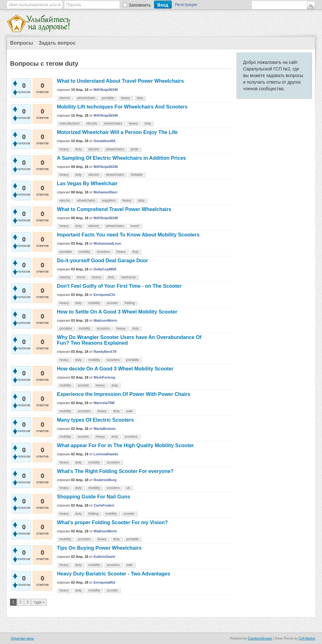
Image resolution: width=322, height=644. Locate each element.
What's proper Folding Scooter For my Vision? (112, 522)
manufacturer (70, 123)
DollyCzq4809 (105, 269)
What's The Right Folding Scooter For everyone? (115, 471)
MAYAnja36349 (106, 90)
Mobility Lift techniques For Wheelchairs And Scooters (122, 107)
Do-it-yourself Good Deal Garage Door (103, 261)
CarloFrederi (104, 505)
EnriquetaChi (104, 295)
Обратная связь (22, 638)
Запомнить (140, 5)
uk (128, 488)
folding (130, 303)
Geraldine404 (105, 141)
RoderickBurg (105, 480)
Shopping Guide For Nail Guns (94, 497)
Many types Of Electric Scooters (95, 420)
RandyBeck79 (105, 352)
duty (140, 98)
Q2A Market (307, 638)
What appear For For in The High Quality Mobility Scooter (125, 445)
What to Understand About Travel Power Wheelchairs (120, 81)
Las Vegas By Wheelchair (87, 183)
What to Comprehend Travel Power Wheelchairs (114, 209)
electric (65, 98)
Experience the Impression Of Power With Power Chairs (124, 394)
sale (130, 411)
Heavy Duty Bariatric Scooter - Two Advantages (114, 574)
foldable (137, 175)
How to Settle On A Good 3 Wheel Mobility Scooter (117, 312)
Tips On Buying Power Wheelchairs (99, 548)
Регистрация (186, 5)
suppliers (109, 200)
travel (135, 226)
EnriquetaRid (104, 582)
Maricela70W (104, 403)
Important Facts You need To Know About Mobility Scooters (128, 235)
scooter (112, 303)
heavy (125, 98)
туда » (39, 602)
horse (81, 277)
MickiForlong (104, 377)
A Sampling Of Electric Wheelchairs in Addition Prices (121, 158)
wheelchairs (86, 98)
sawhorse (128, 277)
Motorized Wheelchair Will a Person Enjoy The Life (117, 132)
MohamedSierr (106, 192)
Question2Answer (260, 638)
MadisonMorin (105, 320)
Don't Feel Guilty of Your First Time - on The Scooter (119, 286)
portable (108, 98)
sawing (65, 277)
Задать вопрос (57, 43)
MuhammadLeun (107, 243)
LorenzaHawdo (106, 454)
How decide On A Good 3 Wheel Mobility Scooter (115, 369)
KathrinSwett (104, 557)
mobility (84, 252)
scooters (103, 252)
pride (135, 149)
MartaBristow (105, 429)
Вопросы (22, 43)
